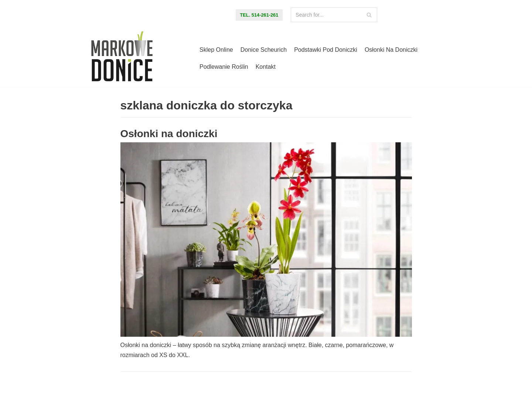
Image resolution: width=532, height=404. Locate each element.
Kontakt (266, 67)
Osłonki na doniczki (391, 50)
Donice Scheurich (264, 50)
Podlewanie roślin (224, 67)
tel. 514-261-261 (259, 15)
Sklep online (216, 50)
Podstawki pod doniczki (326, 50)
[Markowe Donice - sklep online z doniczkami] (122, 58)
